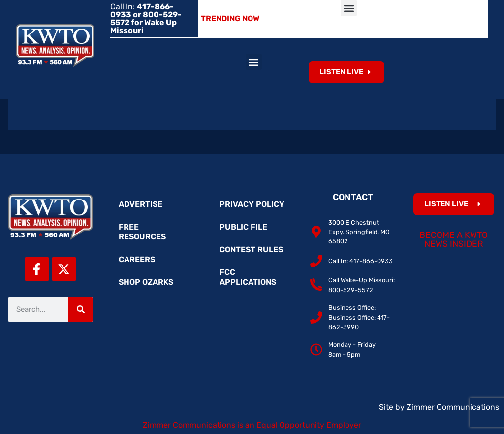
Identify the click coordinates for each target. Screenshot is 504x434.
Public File (243, 227)
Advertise (141, 204)
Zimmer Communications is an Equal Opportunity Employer (252, 425)
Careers (137, 259)
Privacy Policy (252, 204)
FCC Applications (248, 277)
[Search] (81, 309)
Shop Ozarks (146, 282)
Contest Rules (251, 250)
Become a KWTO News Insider (454, 239)
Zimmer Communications (453, 407)
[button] (349, 8)
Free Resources (142, 232)
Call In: (146, 18)
